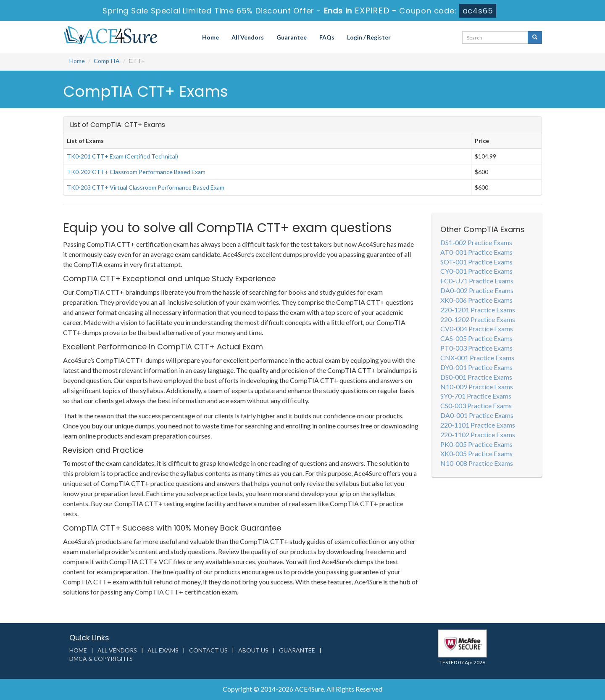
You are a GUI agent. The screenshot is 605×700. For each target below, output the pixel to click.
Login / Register (369, 37)
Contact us (208, 650)
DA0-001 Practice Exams (477, 415)
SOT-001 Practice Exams (476, 262)
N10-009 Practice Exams (477, 387)
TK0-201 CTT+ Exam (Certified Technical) (122, 156)
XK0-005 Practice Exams (476, 453)
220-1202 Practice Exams (478, 319)
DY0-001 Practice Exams (476, 367)
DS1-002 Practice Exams (476, 242)
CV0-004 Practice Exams (477, 329)
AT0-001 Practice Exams (476, 252)
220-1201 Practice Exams (478, 310)
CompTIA (107, 61)
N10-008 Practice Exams (477, 463)
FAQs (327, 37)
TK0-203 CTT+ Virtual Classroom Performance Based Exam (146, 187)
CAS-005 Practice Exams (476, 338)
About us (253, 650)
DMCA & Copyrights (101, 659)
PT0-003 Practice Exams (476, 348)
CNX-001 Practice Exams (477, 358)
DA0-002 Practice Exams (477, 290)
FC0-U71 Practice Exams (477, 281)
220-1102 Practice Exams (478, 435)
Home (210, 37)
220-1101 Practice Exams (478, 425)
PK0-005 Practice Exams (476, 444)
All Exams (163, 650)
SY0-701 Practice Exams (476, 396)
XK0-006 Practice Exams (476, 300)
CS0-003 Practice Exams (476, 405)
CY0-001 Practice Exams (476, 271)
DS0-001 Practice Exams (476, 377)
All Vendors (248, 37)
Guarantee (292, 37)
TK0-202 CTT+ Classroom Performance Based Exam (136, 172)
